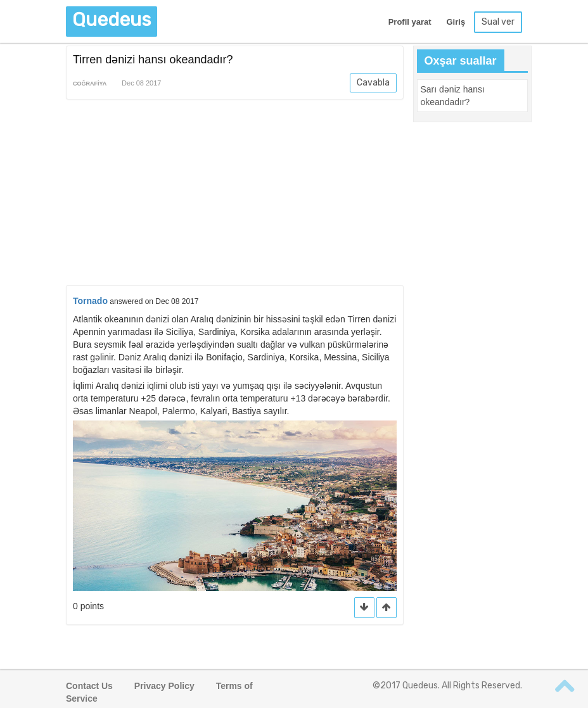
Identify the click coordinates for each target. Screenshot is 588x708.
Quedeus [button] (112, 20)
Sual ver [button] (498, 22)
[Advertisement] (235, 194)
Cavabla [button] (373, 83)
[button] (387, 608)
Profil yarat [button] (410, 22)
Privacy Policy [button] (164, 686)
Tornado (90, 301)
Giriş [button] (456, 22)
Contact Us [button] (89, 686)
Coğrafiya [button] (90, 84)
